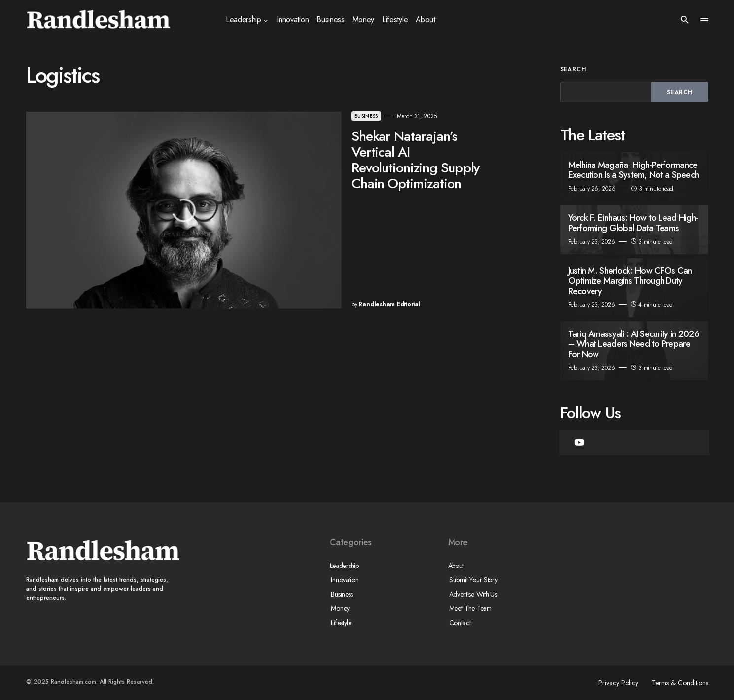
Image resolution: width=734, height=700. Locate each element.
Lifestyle (340, 623)
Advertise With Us (472, 594)
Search (573, 69)
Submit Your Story (472, 580)
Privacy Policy (616, 683)
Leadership (344, 566)
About (456, 566)
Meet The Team (469, 608)
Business (288, 116)
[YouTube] (579, 442)
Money (339, 608)
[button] (685, 20)
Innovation (344, 580)
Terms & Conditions (680, 683)
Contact (459, 623)
